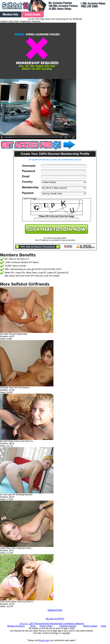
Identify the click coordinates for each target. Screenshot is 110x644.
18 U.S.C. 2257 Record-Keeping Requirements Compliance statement (52, 624)
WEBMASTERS (55, 610)
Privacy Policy (46, 626)
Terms (33, 626)
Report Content (90, 626)
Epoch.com (44, 640)
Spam (104, 626)
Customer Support (68, 626)
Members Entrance (16, 626)
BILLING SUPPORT (55, 619)
